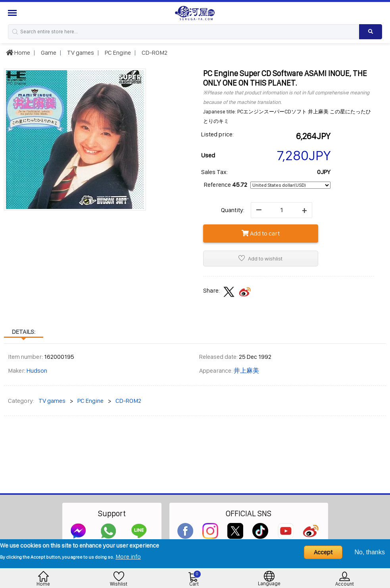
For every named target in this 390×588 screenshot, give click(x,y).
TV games (80, 53)
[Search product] (371, 32)
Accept (323, 552)
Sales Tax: (214, 172)
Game (48, 53)
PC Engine (117, 53)
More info (128, 556)
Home (18, 53)
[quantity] (281, 210)
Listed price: (217, 134)
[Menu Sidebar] (13, 13)
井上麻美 (246, 371)
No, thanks (370, 552)
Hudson (37, 371)
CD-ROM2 (154, 53)
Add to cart (261, 233)
